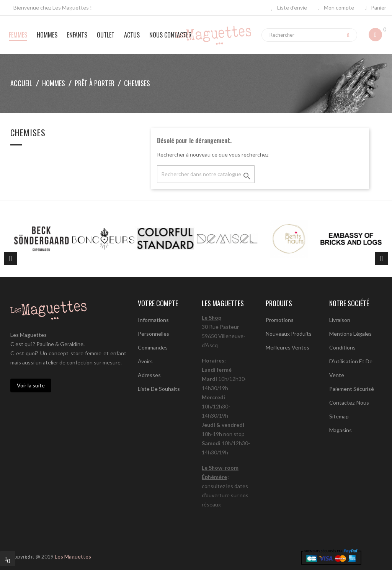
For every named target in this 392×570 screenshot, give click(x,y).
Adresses (149, 375)
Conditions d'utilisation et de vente (351, 361)
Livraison (340, 320)
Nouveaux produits (289, 334)
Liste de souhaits (159, 389)
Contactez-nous (349, 403)
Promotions (280, 320)
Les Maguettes (73, 556)
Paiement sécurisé (352, 389)
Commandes (153, 347)
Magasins (341, 430)
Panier (376, 7)
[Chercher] (206, 174)
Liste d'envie (289, 7)
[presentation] (11, 259)
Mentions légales (350, 334)
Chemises (28, 133)
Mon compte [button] (336, 7)
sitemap (339, 416)
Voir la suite (31, 385)
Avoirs (145, 361)
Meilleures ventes (287, 347)
